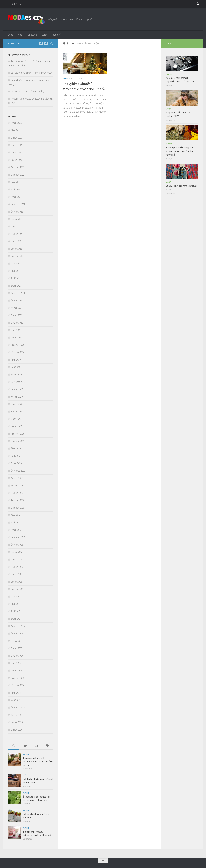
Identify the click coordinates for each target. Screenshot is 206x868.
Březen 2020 (17, 411)
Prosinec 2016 (18, 678)
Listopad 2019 (18, 441)
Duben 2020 (17, 404)
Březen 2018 (17, 567)
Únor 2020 (16, 419)
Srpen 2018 (16, 530)
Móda (21, 35)
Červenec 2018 (18, 537)
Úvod (11, 35)
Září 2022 (15, 189)
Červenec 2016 (18, 708)
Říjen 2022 (16, 182)
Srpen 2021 (16, 286)
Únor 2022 (16, 241)
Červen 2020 (17, 389)
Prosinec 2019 (18, 434)
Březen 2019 (17, 493)
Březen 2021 (17, 323)
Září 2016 (15, 700)
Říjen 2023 (16, 130)
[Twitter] (46, 43)
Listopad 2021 (18, 263)
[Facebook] (41, 43)
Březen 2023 (17, 145)
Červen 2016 (17, 715)
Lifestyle (33, 35)
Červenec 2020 (18, 382)
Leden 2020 (16, 426)
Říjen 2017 (16, 604)
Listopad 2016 (18, 685)
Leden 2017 (16, 671)
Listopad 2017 (18, 596)
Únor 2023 (16, 152)
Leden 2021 (16, 337)
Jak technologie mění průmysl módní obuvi (32, 73)
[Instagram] (51, 43)
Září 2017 (15, 611)
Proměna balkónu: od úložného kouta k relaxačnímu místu (38, 762)
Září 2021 (15, 278)
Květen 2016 (17, 722)
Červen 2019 (17, 478)
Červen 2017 (17, 634)
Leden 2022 (16, 249)
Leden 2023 (16, 160)
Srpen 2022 (16, 197)
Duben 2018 (17, 559)
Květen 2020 (17, 397)
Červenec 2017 (18, 626)
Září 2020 (15, 367)
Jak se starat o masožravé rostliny (28, 91)
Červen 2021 (17, 300)
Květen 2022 (17, 219)
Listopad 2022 (18, 175)
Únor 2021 (16, 330)
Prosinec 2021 (18, 256)
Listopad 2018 (18, 508)
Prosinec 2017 (18, 589)
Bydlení (56, 35)
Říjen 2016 (16, 693)
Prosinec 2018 (18, 500)
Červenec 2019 (18, 471)
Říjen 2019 (16, 448)
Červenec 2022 (18, 204)
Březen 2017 (17, 656)
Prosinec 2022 (18, 167)
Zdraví (45, 35)
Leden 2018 (16, 582)
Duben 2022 (17, 226)
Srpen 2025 (16, 123)
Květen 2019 (17, 485)
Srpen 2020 (16, 374)
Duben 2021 (17, 315)
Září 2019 (15, 456)
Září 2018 (15, 522)
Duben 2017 (17, 648)
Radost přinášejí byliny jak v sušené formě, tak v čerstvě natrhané (180, 151)
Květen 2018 (17, 552)
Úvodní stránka (13, 4)
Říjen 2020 (16, 360)
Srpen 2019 (16, 463)
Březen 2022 (17, 234)
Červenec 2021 (18, 293)
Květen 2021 (17, 308)
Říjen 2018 (16, 515)
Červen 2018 (17, 545)
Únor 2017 (16, 663)
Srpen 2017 (16, 619)
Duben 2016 (17, 730)
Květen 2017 (17, 641)
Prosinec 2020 (18, 345)
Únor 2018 (16, 574)
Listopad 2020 (18, 352)
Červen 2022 (17, 212)
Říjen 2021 (16, 271)
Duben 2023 (17, 138)
